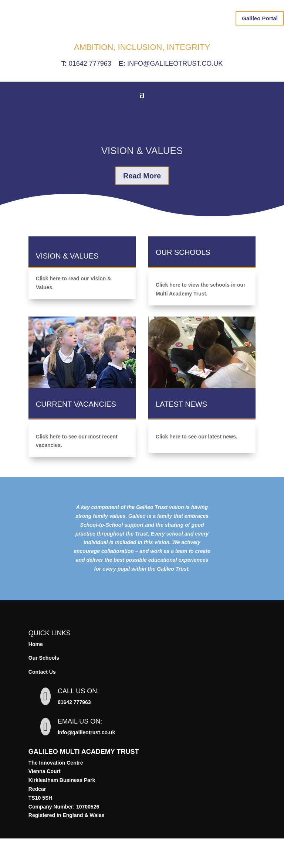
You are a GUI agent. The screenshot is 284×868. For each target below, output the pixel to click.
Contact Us (42, 701)
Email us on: (80, 751)
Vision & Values (142, 188)
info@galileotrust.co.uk (175, 93)
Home (36, 674)
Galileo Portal (260, 18)
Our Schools (44, 687)
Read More (142, 213)
